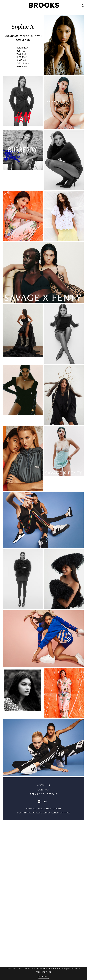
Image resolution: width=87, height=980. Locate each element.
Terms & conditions (43, 843)
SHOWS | (36, 36)
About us (43, 834)
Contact (44, 839)
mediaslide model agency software (44, 858)
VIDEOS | (26, 36)
